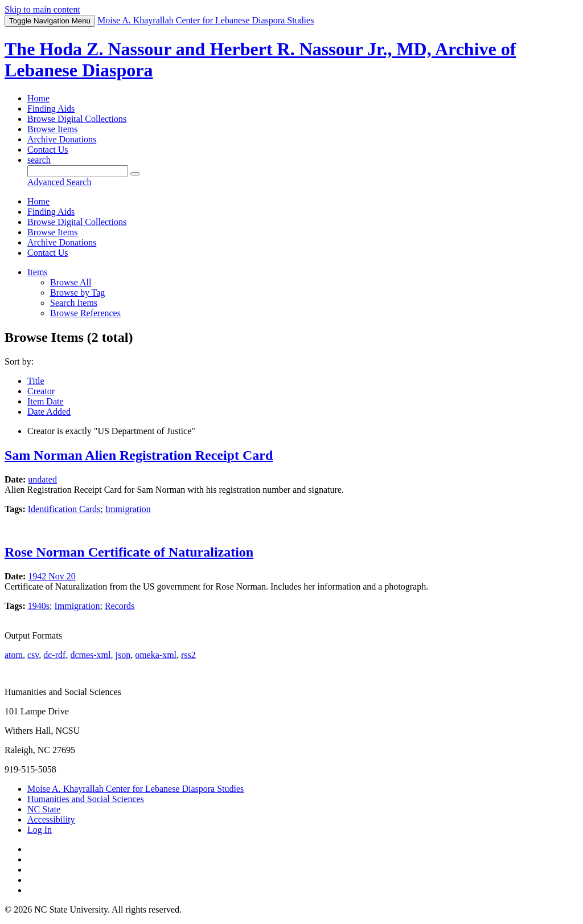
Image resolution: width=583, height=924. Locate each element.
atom (14, 655)
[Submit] (135, 174)
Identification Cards (64, 509)
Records (120, 606)
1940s (39, 606)
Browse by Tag (77, 293)
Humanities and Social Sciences (86, 799)
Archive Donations (62, 139)
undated (42, 479)
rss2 (188, 655)
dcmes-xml (90, 655)
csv (33, 655)
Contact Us (48, 150)
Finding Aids (51, 109)
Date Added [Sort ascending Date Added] (49, 412)
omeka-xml (156, 655)
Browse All (71, 282)
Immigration (128, 509)
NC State (44, 809)
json (123, 655)
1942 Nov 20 (52, 576)
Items (38, 272)
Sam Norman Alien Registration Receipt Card (139, 455)
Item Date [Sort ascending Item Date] (46, 401)
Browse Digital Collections (77, 119)
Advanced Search (59, 182)
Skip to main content (42, 9)
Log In (40, 830)
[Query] (78, 171)
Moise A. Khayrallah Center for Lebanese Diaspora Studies (136, 789)
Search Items (74, 303)
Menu (50, 21)
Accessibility (51, 819)
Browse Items (52, 129)
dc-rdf (54, 655)
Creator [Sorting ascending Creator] (41, 391)
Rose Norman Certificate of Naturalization (129, 552)
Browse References (85, 313)
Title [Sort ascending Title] (36, 381)
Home (38, 98)
